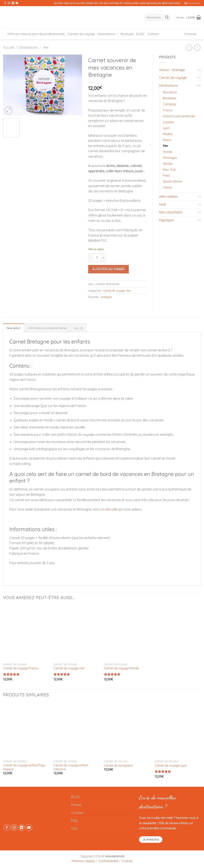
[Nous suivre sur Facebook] (5, 3)
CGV (75, 829)
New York (169, 170)
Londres (168, 122)
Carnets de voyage (81, 34)
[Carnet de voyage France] (26, 633)
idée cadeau (169, 196)
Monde (168, 152)
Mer (46, 47)
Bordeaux (170, 98)
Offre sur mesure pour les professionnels (36, 34)
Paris (166, 176)
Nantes (168, 164)
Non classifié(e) (171, 212)
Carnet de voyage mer (69, 668)
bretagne (106, 297)
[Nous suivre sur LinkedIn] (13, 3)
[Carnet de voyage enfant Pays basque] (26, 730)
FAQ (74, 821)
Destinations (108, 34)
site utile (111, 509)
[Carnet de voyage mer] (77, 633)
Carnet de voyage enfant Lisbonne (71, 767)
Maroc (167, 140)
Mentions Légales (83, 861)
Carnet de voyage (114, 291)
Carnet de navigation (118, 765)
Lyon (166, 128)
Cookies (127, 861)
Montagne (170, 158)
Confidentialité (108, 861)
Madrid (168, 134)
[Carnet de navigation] (127, 730)
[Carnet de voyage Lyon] (178, 730)
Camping (169, 104)
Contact (153, 34)
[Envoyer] (167, 18)
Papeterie (166, 220)
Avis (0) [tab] (79, 328)
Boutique (127, 34)
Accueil (8, 47)
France (168, 110)
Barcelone (170, 92)
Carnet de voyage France (21, 668)
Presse (76, 805)
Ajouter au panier (108, 269)
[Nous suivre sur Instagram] (9, 3)
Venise (168, 187)
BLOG (140, 34)
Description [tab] (14, 328)
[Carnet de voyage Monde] (127, 633)
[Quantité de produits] (97, 258)
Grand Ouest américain (179, 116)
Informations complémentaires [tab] (47, 328)
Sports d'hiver (172, 181)
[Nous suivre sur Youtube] (17, 3)
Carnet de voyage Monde (121, 668)
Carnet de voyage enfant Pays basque (24, 767)
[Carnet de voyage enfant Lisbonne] (77, 730)
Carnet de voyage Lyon (171, 765)
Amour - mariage (172, 70)
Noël (162, 204)
